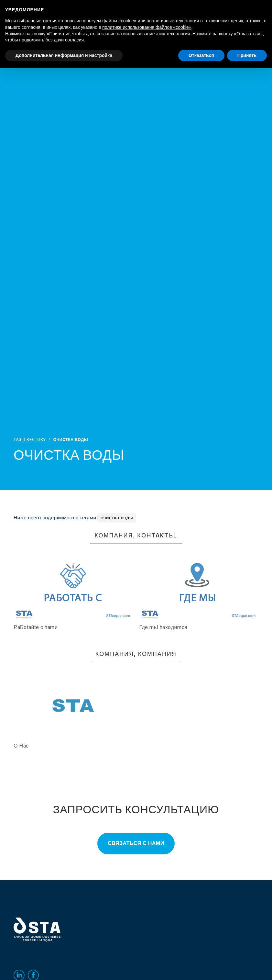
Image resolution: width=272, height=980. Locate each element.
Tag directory (30, 440)
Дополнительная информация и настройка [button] (64, 55)
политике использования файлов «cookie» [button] (147, 27)
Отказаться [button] (201, 55)
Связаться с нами (136, 843)
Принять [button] (247, 55)
